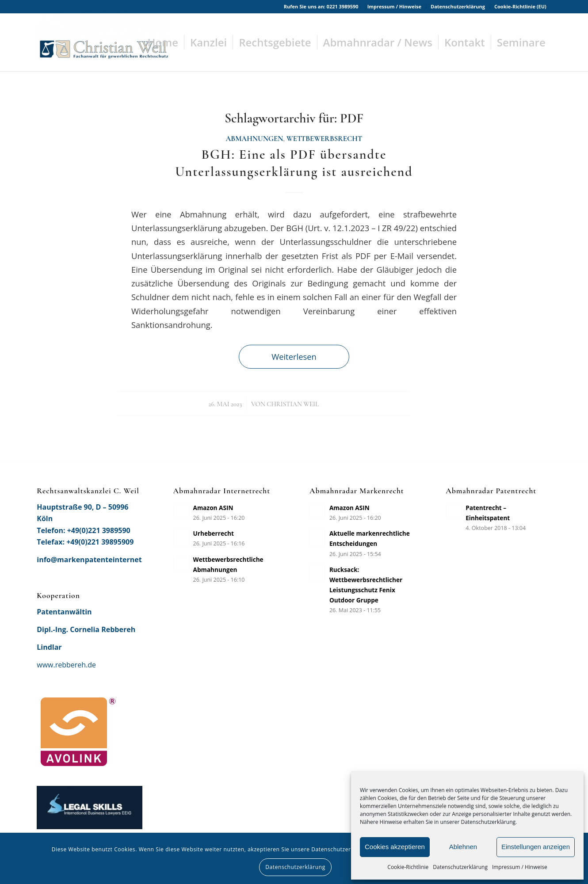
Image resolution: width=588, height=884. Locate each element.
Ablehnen (463, 847)
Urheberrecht (214, 533)
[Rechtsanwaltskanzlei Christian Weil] (103, 42)
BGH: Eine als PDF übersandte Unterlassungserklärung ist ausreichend (294, 163)
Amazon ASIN (213, 508)
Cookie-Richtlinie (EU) (520, 6)
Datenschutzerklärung (460, 867)
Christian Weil (293, 404)
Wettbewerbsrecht (325, 139)
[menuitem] (395, 7)
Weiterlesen (294, 356)
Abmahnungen (255, 139)
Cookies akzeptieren (395, 847)
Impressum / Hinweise (520, 867)
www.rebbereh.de (66, 665)
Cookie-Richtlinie (408, 867)
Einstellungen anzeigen (536, 847)
